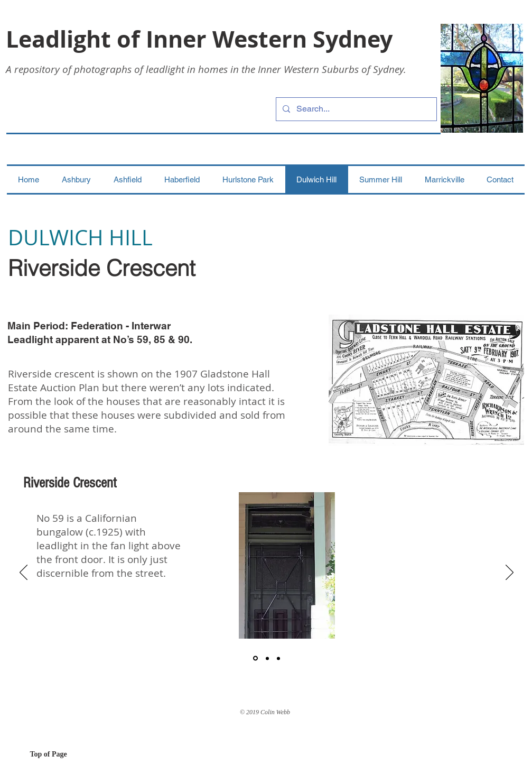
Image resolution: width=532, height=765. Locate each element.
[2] (267, 658)
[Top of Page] (68, 754)
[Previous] (24, 573)
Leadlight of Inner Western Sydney (199, 39)
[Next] (510, 573)
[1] (255, 658)
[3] (278, 658)
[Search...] (355, 109)
